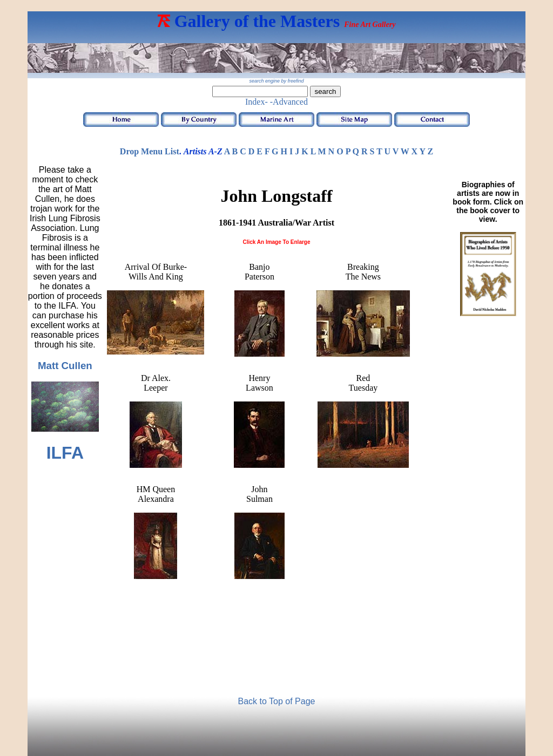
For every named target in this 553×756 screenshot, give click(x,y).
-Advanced (289, 102)
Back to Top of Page (277, 701)
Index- (257, 102)
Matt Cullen (65, 366)
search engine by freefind (276, 81)
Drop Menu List (150, 151)
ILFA (65, 453)
